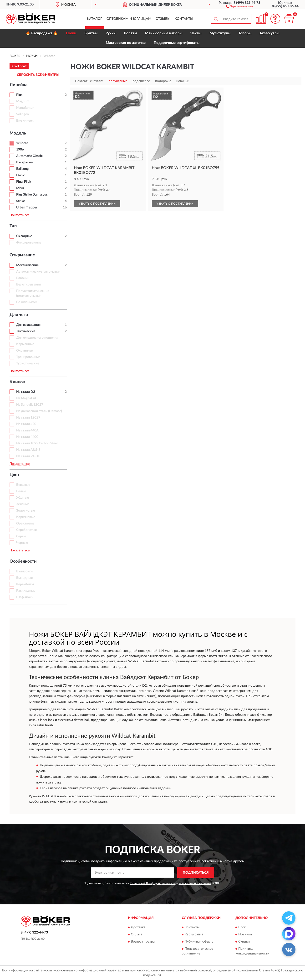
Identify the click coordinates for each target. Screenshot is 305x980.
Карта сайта (194, 934)
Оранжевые (25, 524)
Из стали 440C (27, 437)
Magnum (23, 101)
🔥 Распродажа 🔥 (42, 33)
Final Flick (24, 182)
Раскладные (26, 591)
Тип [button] (13, 226)
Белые (21, 491)
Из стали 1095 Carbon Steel (37, 443)
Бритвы (91, 33)
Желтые (23, 498)
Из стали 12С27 (28, 418)
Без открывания (28, 285)
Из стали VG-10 (28, 456)
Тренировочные (28, 357)
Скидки (244, 942)
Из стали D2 (26, 392)
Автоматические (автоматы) (38, 272)
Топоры (245, 33)
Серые (21, 536)
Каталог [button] (95, 19)
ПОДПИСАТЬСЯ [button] (196, 873)
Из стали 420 (26, 424)
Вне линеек (25, 121)
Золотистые (25, 511)
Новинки (245, 934)
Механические (27, 265)
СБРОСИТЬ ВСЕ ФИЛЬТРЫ (38, 75)
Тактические (26, 331)
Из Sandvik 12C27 (30, 405)
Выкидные (24, 578)
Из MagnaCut (26, 398)
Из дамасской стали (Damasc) (39, 411)
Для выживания (28, 325)
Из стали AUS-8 (28, 450)
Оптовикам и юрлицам (129, 19)
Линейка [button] (18, 85)
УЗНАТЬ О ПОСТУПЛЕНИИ (97, 204)
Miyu (20, 188)
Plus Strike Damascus (32, 195)
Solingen (23, 114)
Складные (24, 236)
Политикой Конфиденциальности (153, 883)
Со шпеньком (27, 302)
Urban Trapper (27, 207)
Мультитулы (220, 33)
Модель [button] (18, 133)
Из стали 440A (27, 430)
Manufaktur (25, 108)
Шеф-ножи (25, 597)
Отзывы (163, 19)
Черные (22, 543)
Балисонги (24, 571)
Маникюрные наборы (164, 33)
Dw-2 (20, 175)
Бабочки (23, 278)
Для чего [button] (19, 315)
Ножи (71, 33)
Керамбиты (25, 584)
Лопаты (130, 33)
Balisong (22, 169)
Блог (242, 927)
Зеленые (23, 504)
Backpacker (25, 162)
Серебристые (26, 530)
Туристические (28, 363)
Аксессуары (269, 33)
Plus (19, 95)
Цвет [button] (15, 475)
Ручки (111, 33)
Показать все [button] (20, 215)
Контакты (184, 19)
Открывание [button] (22, 255)
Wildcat (22, 143)
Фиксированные (29, 243)
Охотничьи (25, 351)
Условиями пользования (195, 883)
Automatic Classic (29, 156)
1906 (20, 150)
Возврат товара (143, 942)
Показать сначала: (89, 81)
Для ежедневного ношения (37, 338)
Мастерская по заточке (126, 43)
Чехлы (196, 33)
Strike (20, 201)
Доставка (138, 927)
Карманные (25, 344)
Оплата (137, 934)
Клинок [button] (17, 382)
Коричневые (26, 517)
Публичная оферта (199, 942)
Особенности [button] (23, 561)
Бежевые (23, 485)
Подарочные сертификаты (177, 43)
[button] (239, 6)
